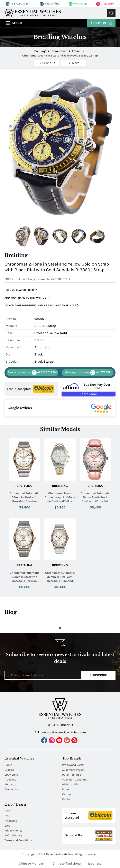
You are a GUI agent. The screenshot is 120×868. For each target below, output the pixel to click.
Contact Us (12, 789)
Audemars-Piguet (73, 770)
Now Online (49, 4)
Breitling (25, 486)
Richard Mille (71, 784)
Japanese (95, 863)
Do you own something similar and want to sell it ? (42, 305)
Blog (7, 826)
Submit (111, 13)
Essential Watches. (60, 854)
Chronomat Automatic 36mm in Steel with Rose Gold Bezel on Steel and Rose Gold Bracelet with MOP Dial (25, 577)
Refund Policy (13, 835)
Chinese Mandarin (33, 863)
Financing (11, 821)
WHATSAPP (88, 373)
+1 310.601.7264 (18, 4)
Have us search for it (21, 290)
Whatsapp (78, 4)
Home (8, 765)
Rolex (66, 789)
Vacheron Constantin (76, 780)
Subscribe (98, 675)
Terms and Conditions (19, 840)
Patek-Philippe (72, 775)
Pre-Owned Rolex (73, 765)
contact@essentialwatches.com (61, 732)
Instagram (105, 4)
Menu (17, 23)
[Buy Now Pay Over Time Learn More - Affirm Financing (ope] (88, 389)
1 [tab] (60, 628)
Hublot (66, 799)
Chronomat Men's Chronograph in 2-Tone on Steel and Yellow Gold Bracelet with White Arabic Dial (60, 497)
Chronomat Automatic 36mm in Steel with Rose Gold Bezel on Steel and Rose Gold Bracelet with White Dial (25, 497)
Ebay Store (11, 775)
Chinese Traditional (67, 863)
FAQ (7, 816)
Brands (9, 770)
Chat (8, 811)
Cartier (67, 794)
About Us (101, 23)
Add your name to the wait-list (27, 298)
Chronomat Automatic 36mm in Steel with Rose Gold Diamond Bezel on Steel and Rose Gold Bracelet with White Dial (60, 577)
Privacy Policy (13, 831)
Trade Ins (10, 780)
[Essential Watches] (33, 13)
